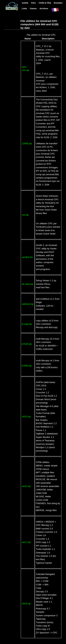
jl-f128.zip (27, 344)
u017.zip (26, 542)
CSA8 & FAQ (45, 3)
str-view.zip (27, 284)
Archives (44, 8)
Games (33, 8)
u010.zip (26, 416)
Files (34, 3)
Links (24, 8)
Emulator (58, 3)
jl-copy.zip (27, 324)
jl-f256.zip (27, 366)
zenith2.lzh (27, 257)
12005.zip (27, 143)
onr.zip (25, 215)
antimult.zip (28, 304)
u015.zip (26, 486)
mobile (25, 3)
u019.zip (26, 603)
